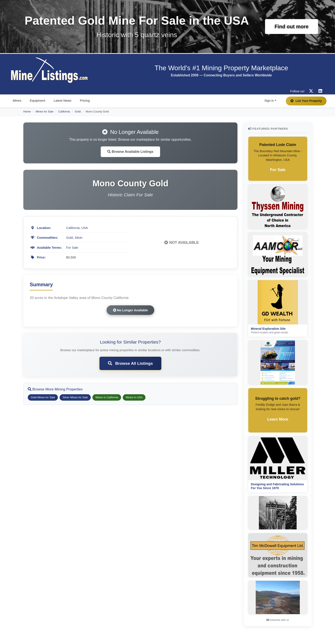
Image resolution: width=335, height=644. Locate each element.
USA (85, 228)
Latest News (63, 100)
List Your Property (306, 101)
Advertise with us (278, 620)
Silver (79, 238)
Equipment (38, 100)
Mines (17, 100)
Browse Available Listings (130, 152)
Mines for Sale (45, 112)
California (64, 112)
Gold (78, 112)
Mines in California (107, 397)
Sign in (269, 101)
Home (27, 112)
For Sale (72, 248)
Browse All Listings (130, 363)
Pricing (85, 100)
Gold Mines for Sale (43, 397)
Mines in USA (134, 397)
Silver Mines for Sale (75, 397)
